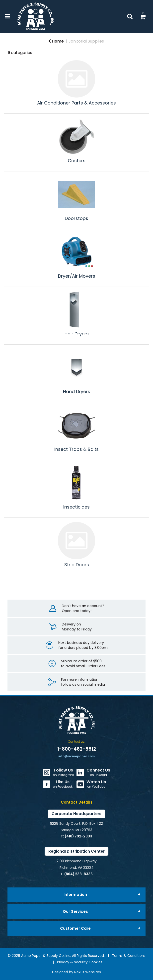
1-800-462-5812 (77, 749)
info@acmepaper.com (76, 756)
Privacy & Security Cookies (80, 962)
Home (56, 41)
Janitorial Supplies (86, 41)
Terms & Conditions (129, 956)
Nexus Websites (88, 972)
